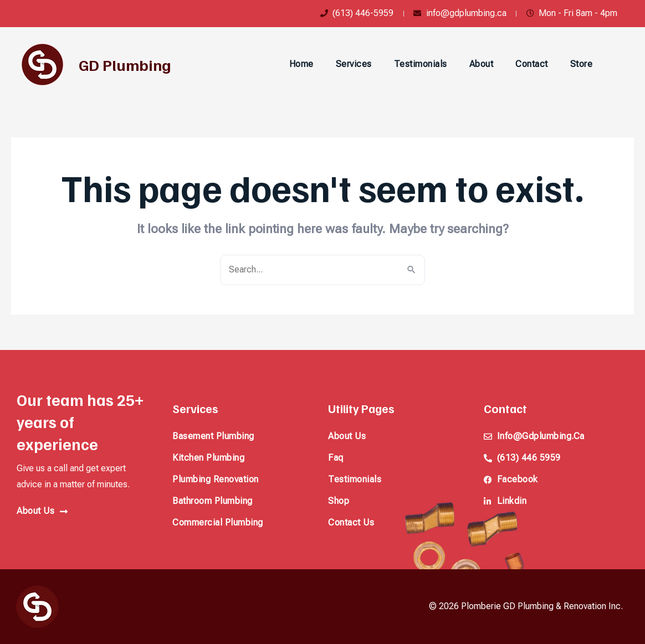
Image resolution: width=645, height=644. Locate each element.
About (482, 64)
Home (301, 64)
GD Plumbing (125, 65)
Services (354, 64)
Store (582, 64)
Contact (532, 64)
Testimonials (421, 64)
